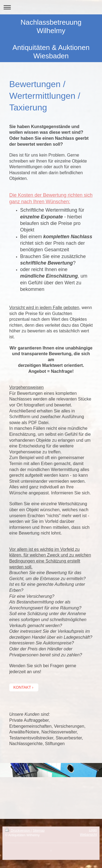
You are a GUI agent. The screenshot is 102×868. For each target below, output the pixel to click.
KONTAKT (22, 687)
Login (93, 830)
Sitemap (39, 831)
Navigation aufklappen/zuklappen (51, 7)
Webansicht (88, 835)
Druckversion (18, 831)
